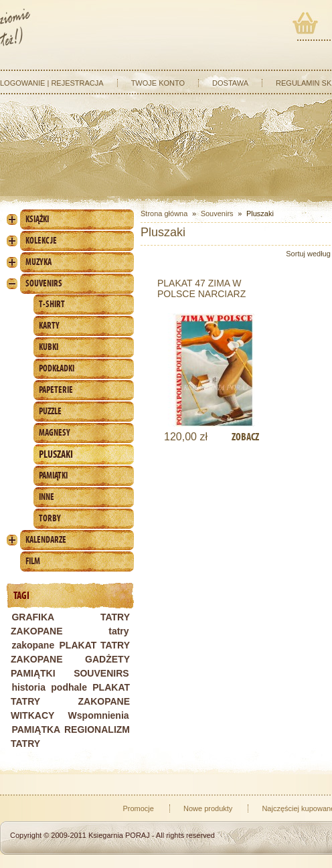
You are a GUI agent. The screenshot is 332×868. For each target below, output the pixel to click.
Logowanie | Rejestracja (52, 83)
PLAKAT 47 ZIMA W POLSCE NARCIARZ (201, 288)
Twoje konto (158, 83)
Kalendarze (46, 540)
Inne (47, 497)
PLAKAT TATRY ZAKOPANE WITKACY (70, 701)
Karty (49, 326)
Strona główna (164, 213)
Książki (37, 219)
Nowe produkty (208, 808)
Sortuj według (308, 254)
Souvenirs (44, 283)
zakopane (33, 645)
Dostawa (230, 83)
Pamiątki (53, 475)
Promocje (138, 808)
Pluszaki (56, 454)
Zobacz (245, 437)
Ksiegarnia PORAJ (119, 835)
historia (28, 687)
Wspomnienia (99, 715)
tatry (118, 631)
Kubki (49, 347)
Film (33, 561)
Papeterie (56, 390)
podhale (69, 687)
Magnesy (55, 433)
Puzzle (50, 411)
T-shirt (52, 304)
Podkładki (57, 368)
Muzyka (38, 262)
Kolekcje (41, 241)
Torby (50, 518)
